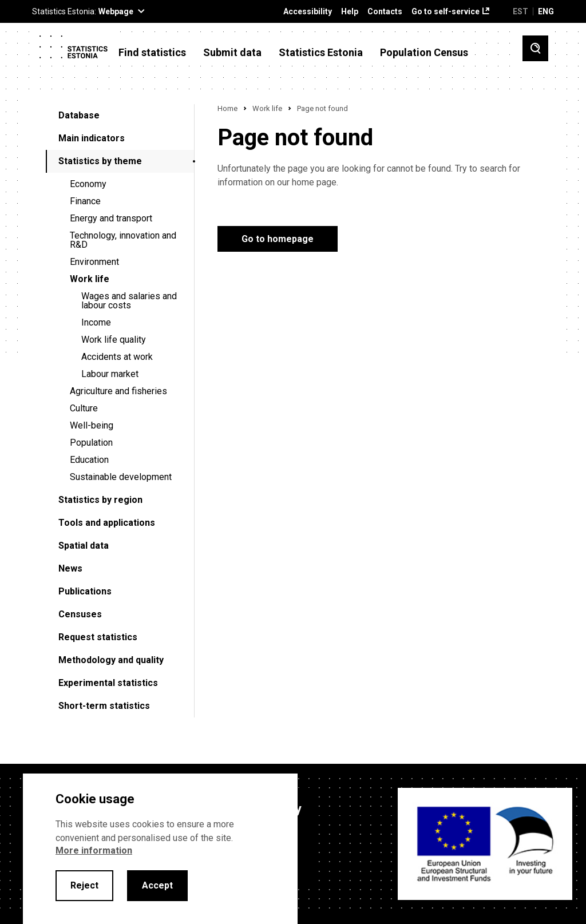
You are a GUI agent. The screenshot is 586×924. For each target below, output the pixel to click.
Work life (90, 279)
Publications (85, 591)
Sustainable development (121, 477)
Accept (157, 885)
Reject (84, 885)
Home (227, 108)
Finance (85, 201)
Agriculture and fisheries (118, 391)
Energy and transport (111, 218)
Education (89, 460)
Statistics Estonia (321, 53)
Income (96, 322)
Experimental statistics (108, 683)
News (70, 568)
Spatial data (84, 546)
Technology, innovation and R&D (123, 240)
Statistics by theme (100, 161)
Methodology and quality (111, 660)
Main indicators (92, 138)
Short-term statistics (104, 706)
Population (91, 443)
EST (520, 11)
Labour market (110, 374)
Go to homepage (278, 239)
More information (94, 850)
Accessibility (308, 12)
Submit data (232, 53)
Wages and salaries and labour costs (129, 301)
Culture (84, 408)
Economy (88, 184)
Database (79, 115)
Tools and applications (107, 523)
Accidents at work (117, 357)
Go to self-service (446, 12)
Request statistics (98, 637)
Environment (94, 262)
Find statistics (152, 53)
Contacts (385, 12)
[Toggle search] (535, 48)
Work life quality (114, 340)
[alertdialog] (160, 849)
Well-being (92, 425)
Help (350, 12)
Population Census (424, 53)
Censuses (80, 614)
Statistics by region (100, 500)
